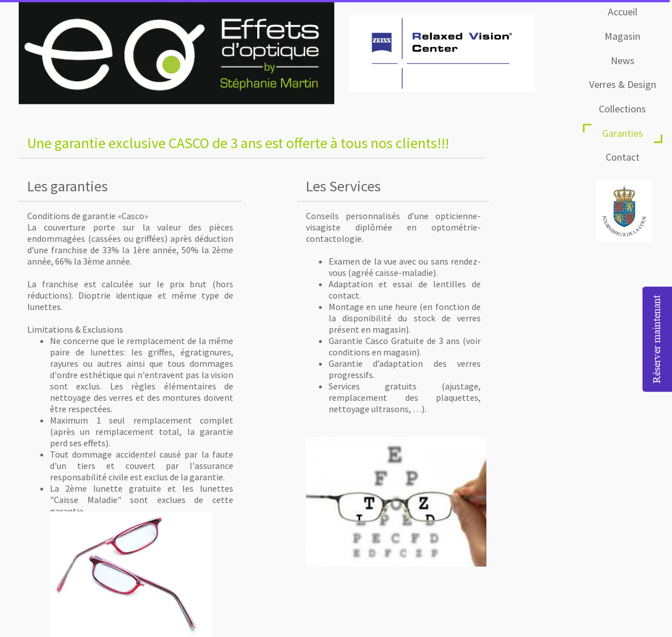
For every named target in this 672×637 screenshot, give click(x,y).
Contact (623, 157)
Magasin (622, 36)
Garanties (623, 133)
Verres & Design (623, 84)
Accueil (623, 12)
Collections (622, 109)
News (623, 60)
